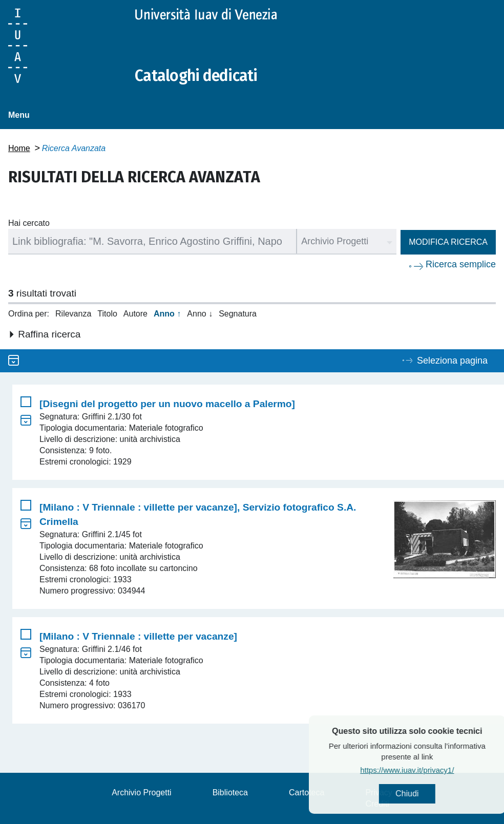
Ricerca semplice (461, 264)
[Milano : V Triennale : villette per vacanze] (138, 636)
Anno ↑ (167, 314)
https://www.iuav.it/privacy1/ (426, 770)
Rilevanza (73, 314)
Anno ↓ (200, 314)
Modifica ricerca (448, 242)
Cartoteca (307, 793)
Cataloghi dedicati (196, 76)
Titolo (107, 314)
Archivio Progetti (142, 793)
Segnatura (238, 314)
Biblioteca (230, 793)
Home (19, 148)
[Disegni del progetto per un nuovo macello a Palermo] (167, 404)
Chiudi (426, 794)
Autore (135, 314)
